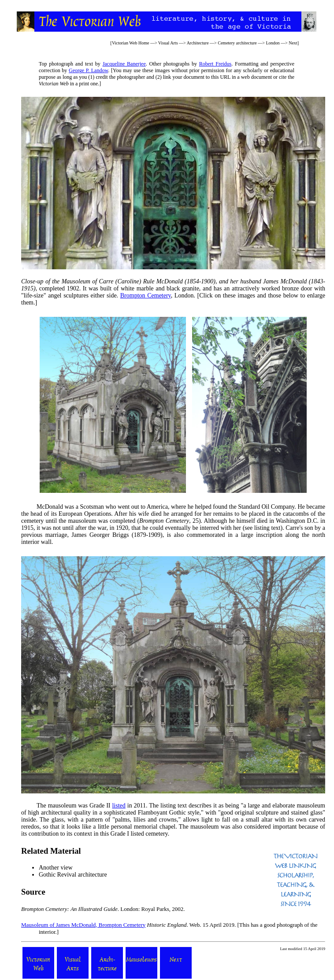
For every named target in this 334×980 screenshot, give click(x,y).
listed (119, 806)
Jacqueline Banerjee (124, 64)
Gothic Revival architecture (73, 875)
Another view (56, 868)
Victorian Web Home (131, 43)
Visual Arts (168, 43)
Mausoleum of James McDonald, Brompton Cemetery (83, 925)
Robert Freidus (215, 64)
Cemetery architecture (237, 43)
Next (293, 43)
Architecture (198, 43)
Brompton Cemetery (146, 295)
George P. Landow (88, 70)
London (273, 43)
